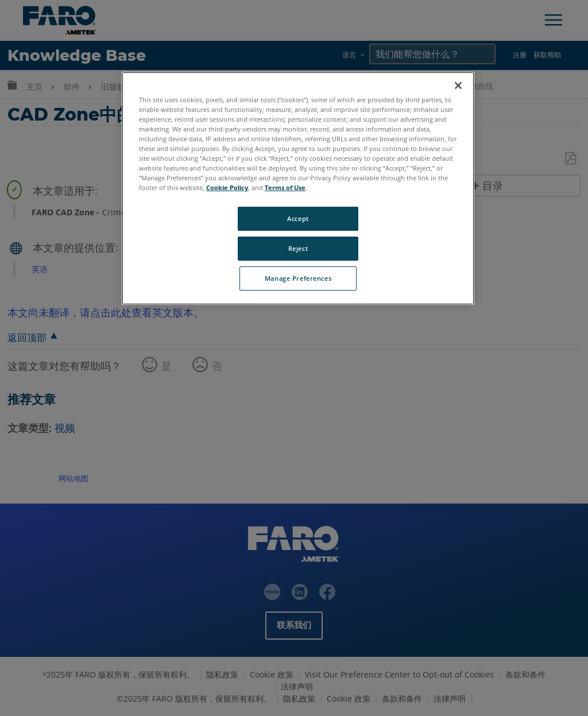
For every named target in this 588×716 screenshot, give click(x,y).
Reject (298, 248)
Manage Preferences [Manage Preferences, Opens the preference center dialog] (298, 278)
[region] (298, 188)
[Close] (458, 86)
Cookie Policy (227, 187)
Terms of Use (285, 187)
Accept (298, 218)
